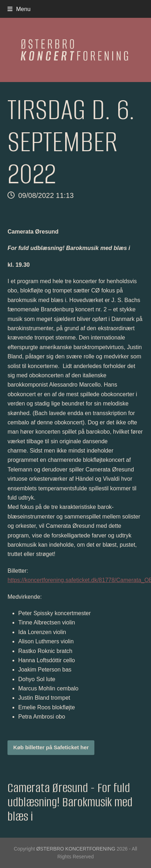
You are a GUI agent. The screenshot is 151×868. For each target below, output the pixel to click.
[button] (19, 9)
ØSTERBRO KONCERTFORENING (76, 849)
